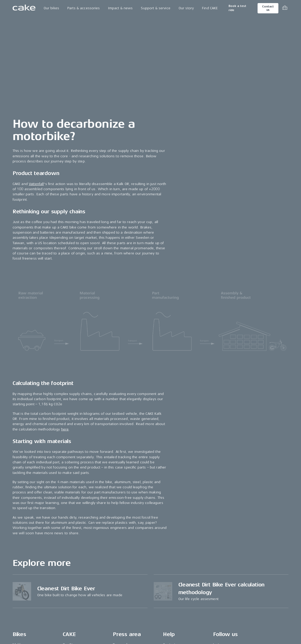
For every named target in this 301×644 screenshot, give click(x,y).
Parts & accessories (84, 8)
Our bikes (51, 8)
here (65, 429)
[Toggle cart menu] (285, 8)
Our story (186, 8)
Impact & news (121, 8)
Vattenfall (36, 184)
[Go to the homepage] (24, 8)
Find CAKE (210, 8)
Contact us (268, 8)
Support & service (156, 8)
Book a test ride (237, 8)
